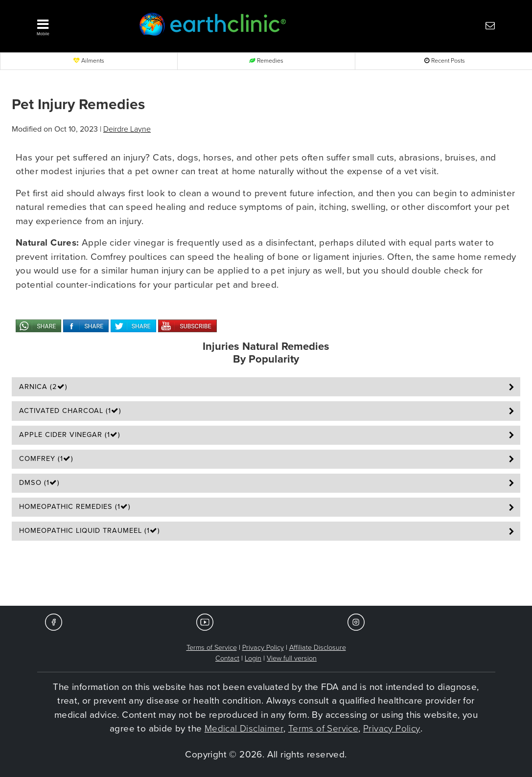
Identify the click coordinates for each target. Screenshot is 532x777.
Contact (227, 658)
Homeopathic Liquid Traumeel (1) (90, 531)
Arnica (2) (43, 387)
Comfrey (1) (46, 459)
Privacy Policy (263, 648)
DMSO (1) (39, 483)
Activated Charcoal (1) (70, 411)
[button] (75, 25)
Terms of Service (212, 648)
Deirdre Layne (127, 129)
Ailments (89, 61)
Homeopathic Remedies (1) (75, 507)
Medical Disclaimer (244, 729)
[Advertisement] (266, 576)
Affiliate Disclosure (318, 648)
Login (253, 658)
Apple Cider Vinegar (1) (70, 435)
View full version (292, 658)
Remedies (266, 61)
